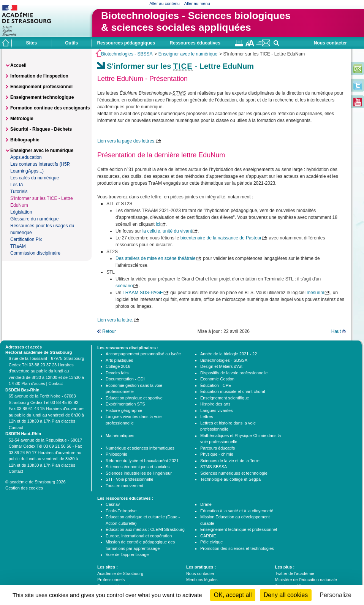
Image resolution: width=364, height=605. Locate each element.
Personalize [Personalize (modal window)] (336, 595)
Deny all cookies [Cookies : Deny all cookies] (286, 595)
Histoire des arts (215, 404)
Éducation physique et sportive (134, 398)
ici (158, 224)
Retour (109, 331)
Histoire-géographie (124, 410)
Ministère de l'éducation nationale (306, 580)
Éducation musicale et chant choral (233, 391)
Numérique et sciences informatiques (140, 448)
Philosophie (116, 454)
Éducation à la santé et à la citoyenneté (237, 511)
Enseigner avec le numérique (188, 54)
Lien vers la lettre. (115, 320)
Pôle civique (211, 542)
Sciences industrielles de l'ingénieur (139, 473)
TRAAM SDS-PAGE (142, 293)
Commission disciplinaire (35, 253)
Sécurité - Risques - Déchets (41, 129)
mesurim (315, 293)
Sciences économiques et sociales (138, 467)
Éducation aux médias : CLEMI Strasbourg (145, 529)
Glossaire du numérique (34, 219)
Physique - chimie (217, 454)
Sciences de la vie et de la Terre (230, 461)
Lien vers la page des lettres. (126, 141)
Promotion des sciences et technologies (237, 548)
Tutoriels (19, 192)
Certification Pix (26, 239)
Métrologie (22, 119)
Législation (21, 212)
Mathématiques (120, 436)
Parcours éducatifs (218, 448)
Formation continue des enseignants (50, 108)
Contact (55, 383)
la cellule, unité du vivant (167, 231)
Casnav (113, 504)
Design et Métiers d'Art (221, 366)
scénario (124, 286)
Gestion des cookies (24, 488)
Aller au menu (197, 3)
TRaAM (18, 246)
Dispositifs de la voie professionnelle (234, 373)
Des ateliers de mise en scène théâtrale (156, 258)
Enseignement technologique (42, 97)
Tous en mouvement (124, 486)
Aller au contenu (165, 3)
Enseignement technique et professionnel (239, 529)
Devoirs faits (117, 373)
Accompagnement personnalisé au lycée (143, 354)
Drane (206, 504)
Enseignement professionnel (41, 87)
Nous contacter (330, 43)
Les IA (17, 185)
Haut (336, 331)
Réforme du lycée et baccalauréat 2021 (142, 461)
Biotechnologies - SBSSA (127, 54)
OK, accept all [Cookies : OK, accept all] (233, 595)
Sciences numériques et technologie (234, 473)
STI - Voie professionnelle (129, 479)
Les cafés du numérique (35, 178)
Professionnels (111, 580)
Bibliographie (25, 140)
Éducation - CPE (216, 385)
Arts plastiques (119, 360)
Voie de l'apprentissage (127, 554)
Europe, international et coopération (139, 536)
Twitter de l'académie (295, 573)
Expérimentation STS (125, 404)
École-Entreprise (121, 511)
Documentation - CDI (125, 379)
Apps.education (26, 157)
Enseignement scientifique (225, 398)
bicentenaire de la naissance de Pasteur (221, 238)
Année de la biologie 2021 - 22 (229, 354)
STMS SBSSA (214, 467)
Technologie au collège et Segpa (230, 479)
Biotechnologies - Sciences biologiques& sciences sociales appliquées (196, 21)
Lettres (207, 417)
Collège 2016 (118, 366)
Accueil (18, 65)
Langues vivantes (217, 410)
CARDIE (208, 536)
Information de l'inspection (39, 76)
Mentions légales (202, 580)
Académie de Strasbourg (120, 573)
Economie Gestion (217, 379)
